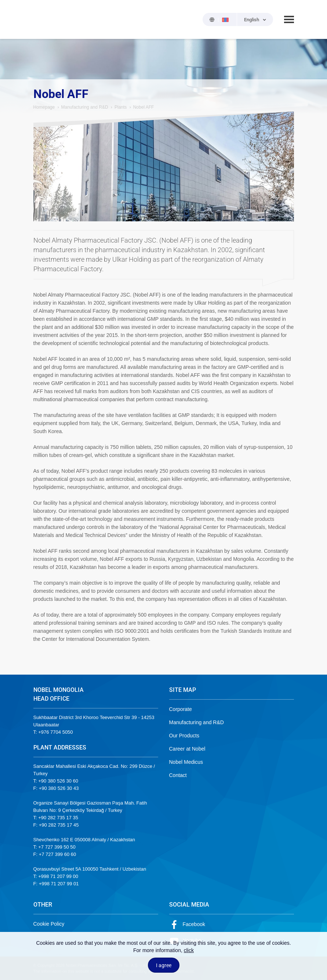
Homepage (44, 107)
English (252, 20)
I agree (164, 965)
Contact (178, 775)
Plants (121, 107)
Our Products (184, 736)
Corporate (181, 709)
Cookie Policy (49, 924)
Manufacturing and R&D (85, 107)
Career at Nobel (187, 749)
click (189, 950)
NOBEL (43, 19)
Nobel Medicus (186, 762)
